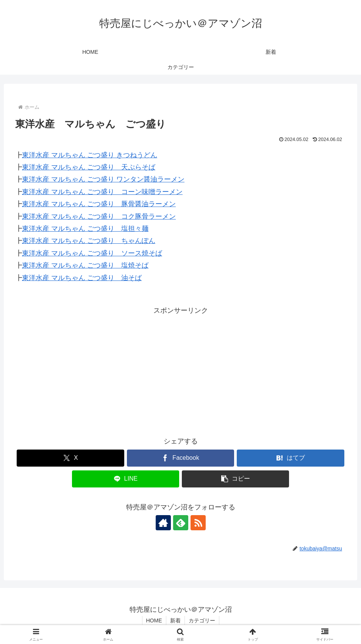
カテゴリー (202, 620)
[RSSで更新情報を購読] (198, 523)
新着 (175, 620)
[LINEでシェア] (126, 479)
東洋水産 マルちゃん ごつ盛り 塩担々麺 (85, 229)
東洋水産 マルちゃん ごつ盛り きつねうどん (90, 155)
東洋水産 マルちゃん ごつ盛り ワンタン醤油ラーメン (103, 179)
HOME (154, 620)
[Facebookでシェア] (181, 458)
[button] (236, 479)
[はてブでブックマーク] (291, 458)
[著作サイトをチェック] (163, 523)
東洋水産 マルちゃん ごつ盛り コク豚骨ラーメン (99, 216)
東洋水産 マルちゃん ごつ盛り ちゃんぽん (89, 241)
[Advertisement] (180, 370)
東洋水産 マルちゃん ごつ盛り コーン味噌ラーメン (102, 192)
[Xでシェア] (70, 458)
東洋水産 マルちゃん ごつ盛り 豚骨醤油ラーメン (99, 204)
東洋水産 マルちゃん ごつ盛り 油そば (82, 278)
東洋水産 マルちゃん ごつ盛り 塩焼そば (85, 265)
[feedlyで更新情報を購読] (181, 523)
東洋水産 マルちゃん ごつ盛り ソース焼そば (92, 253)
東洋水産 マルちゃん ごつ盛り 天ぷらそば (89, 167)
